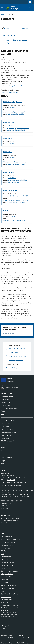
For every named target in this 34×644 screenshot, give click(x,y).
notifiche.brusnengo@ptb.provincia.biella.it (16, 200)
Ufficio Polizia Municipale (11, 190)
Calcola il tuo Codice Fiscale (9, 565)
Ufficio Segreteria (9, 172)
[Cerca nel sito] (28, 8)
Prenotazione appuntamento (10, 614)
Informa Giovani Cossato (8, 562)
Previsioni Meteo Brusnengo (10, 585)
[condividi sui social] (5, 28)
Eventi (3, 463)
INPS (3, 554)
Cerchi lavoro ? (5, 560)
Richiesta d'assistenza (8, 616)
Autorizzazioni (5, 427)
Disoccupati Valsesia (7, 557)
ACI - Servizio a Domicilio (9, 542)
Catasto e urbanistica (7, 429)
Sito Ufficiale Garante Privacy (10, 594)
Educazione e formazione (9, 432)
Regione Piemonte (7, 2)
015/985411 (12, 126)
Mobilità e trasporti (7, 438)
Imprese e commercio (7, 435)
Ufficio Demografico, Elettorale (13, 102)
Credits (10, 637)
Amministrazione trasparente (10, 608)
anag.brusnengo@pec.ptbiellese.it (16, 114)
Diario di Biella (5, 582)
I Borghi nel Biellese (7, 574)
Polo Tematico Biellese (8, 545)
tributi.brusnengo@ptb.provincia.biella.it (15, 162)
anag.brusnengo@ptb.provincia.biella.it (15, 112)
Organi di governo (6, 405)
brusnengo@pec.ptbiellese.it (10, 92)
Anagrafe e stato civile (8, 424)
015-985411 (12, 108)
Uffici (3, 414)
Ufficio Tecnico (8, 138)
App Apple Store (6, 568)
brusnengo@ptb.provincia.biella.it (16, 86)
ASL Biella (4, 551)
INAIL (3, 591)
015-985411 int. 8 (14, 216)
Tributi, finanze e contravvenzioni (11, 441)
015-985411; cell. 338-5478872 (19, 196)
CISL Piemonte (6, 548)
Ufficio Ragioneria (9, 122)
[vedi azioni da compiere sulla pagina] (23, 28)
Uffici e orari (5, 506)
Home (3, 14)
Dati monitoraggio (6, 635)
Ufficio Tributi (8, 152)
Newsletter (4, 628)
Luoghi (3, 461)
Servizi (21, 635)
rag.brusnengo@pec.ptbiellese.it (16, 130)
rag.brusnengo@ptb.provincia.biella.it (18, 128)
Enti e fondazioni (6, 402)
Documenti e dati (6, 400)
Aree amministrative (7, 397)
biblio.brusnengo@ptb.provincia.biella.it (15, 220)
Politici (3, 411)
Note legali (4, 603)
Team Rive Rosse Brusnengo (10, 571)
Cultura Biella (5, 580)
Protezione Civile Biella (8, 588)
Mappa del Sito (25, 637)
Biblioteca (6, 210)
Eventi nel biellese (7, 577)
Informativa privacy (7, 600)
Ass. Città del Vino (7, 537)
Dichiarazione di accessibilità (10, 605)
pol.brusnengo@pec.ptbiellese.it (16, 164)
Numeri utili (5, 508)
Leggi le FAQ (5, 610)
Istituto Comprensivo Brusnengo (11, 539)
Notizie (3, 451)
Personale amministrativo (9, 408)
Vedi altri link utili (6, 597)
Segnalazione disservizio (8, 612)
